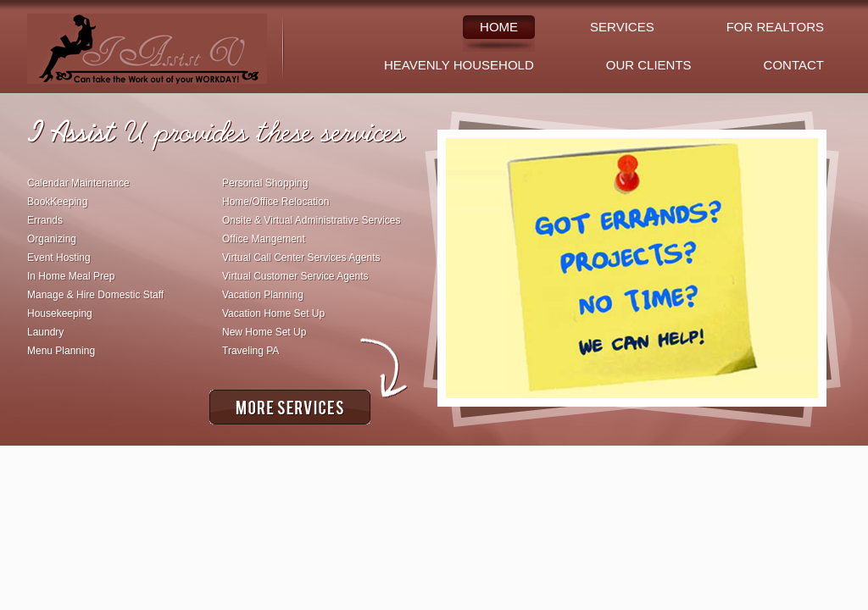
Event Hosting (59, 258)
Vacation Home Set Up (273, 313)
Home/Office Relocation (276, 202)
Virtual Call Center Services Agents (301, 258)
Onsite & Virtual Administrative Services (312, 220)
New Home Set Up (264, 332)
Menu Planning (61, 351)
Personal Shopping (265, 183)
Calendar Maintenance (78, 183)
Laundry (45, 332)
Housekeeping (60, 313)
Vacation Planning (263, 295)
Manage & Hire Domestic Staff (95, 295)
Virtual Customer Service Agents (295, 276)
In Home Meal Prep (71, 276)
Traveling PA (250, 351)
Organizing (52, 239)
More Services (290, 407)
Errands (45, 220)
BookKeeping (57, 202)
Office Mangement (264, 239)
